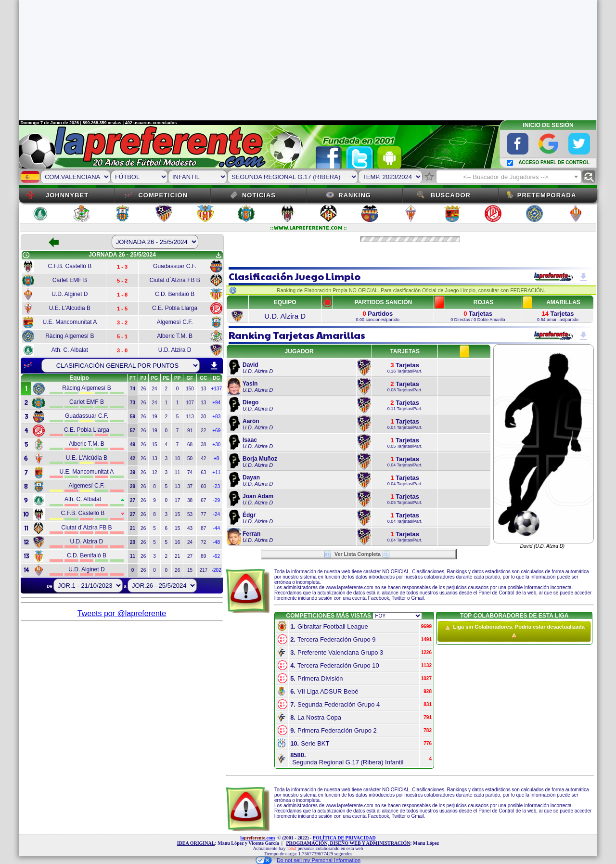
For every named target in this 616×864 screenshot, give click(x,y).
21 (177, 556)
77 (203, 514)
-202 (217, 570)
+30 (216, 445)
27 (190, 556)
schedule (26, 255)
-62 (217, 556)
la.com (257, 838)
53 (190, 514)
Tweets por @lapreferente (122, 613)
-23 (217, 486)
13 (203, 389)
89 (203, 556)
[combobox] (509, 177)
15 (154, 445)
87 (203, 528)
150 (190, 389)
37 (190, 486)
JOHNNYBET (67, 195)
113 (190, 417)
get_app (218, 255)
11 (177, 472)
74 (190, 472)
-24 (217, 514)
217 (203, 570)
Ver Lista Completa (357, 554)
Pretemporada (547, 195)
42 (203, 458)
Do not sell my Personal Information (308, 860)
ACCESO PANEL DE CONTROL (554, 162)
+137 (216, 389)
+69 (216, 431)
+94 (216, 403)
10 (177, 458)
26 (143, 389)
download (214, 366)
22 (203, 431)
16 (177, 542)
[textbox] (509, 177)
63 (203, 472)
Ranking (355, 195)
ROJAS (483, 302)
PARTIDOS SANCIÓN (383, 302)
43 (190, 528)
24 (154, 389)
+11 (216, 472)
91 (190, 431)
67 (203, 500)
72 (203, 542)
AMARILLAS (563, 302)
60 (203, 486)
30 (203, 417)
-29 (217, 500)
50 (190, 458)
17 (177, 500)
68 (190, 445)
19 (154, 417)
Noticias (259, 195)
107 (190, 403)
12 (154, 472)
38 (203, 445)
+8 (216, 458)
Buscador (451, 195)
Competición (163, 195)
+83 (216, 417)
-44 (217, 528)
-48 (217, 542)
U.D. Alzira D (285, 316)
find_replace (589, 177)
